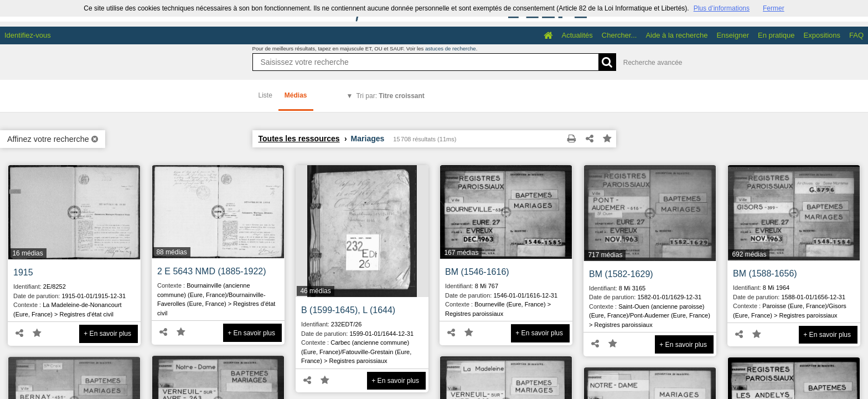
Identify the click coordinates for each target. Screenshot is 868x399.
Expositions (822, 35)
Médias (296, 95)
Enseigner (733, 35)
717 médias (605, 255)
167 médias (461, 253)
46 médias (315, 291)
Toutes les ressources (299, 139)
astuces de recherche (451, 48)
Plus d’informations (722, 8)
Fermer (774, 8)
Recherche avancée (653, 63)
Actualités (577, 35)
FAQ (856, 35)
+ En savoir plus (107, 334)
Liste (265, 95)
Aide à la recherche (676, 35)
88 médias (171, 252)
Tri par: (390, 96)
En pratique (776, 35)
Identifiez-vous (28, 35)
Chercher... (619, 35)
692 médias (749, 254)
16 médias (27, 253)
